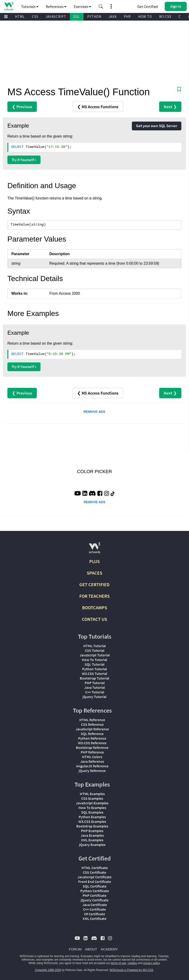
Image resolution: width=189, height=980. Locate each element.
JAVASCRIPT (56, 17)
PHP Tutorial (95, 683)
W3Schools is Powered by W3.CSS (132, 970)
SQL (77, 17)
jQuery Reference (92, 771)
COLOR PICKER (94, 472)
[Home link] (9, 6)
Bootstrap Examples (92, 826)
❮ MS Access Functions (98, 107)
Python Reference (92, 738)
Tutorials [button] (30, 6)
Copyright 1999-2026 (48, 970)
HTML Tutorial (94, 646)
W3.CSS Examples (92, 821)
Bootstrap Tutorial (94, 678)
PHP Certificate (94, 895)
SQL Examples (92, 812)
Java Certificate (95, 905)
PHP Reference (92, 752)
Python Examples (92, 817)
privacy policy (151, 963)
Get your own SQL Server (157, 126)
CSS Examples (92, 798)
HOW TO (145, 17)
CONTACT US (94, 619)
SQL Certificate (95, 886)
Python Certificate (95, 891)
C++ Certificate (94, 909)
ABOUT (91, 949)
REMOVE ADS (94, 412)
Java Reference (92, 761)
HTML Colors (92, 757)
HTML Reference (92, 720)
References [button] (56, 6)
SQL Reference (92, 734)
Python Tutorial (94, 669)
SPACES (94, 573)
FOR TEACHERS (94, 596)
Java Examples (92, 835)
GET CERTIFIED (94, 584)
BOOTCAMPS (95, 608)
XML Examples (92, 840)
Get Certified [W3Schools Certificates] (148, 6)
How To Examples (92, 808)
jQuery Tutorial (94, 697)
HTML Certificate (95, 868)
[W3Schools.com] (94, 550)
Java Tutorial (94, 687)
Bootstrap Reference (92, 747)
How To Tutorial (94, 660)
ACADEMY (109, 949)
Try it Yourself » (24, 160)
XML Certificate (94, 919)
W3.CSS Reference (92, 743)
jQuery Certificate (95, 900)
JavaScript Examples (92, 803)
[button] (101, 6)
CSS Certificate (94, 872)
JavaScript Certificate (94, 877)
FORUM (75, 949)
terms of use (118, 963)
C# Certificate (94, 914)
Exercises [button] (82, 6)
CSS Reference (92, 724)
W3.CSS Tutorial (94, 674)
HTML (20, 17)
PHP (127, 17)
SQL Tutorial (94, 664)
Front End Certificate (95, 882)
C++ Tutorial (95, 692)
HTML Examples (92, 794)
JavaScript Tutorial (95, 655)
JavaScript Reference (92, 729)
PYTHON (94, 17)
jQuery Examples (92, 845)
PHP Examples (92, 831)
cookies (132, 963)
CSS (35, 17)
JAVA (113, 17)
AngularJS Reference (92, 766)
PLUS (94, 561)
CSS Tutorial (95, 650)
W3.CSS (165, 17)
